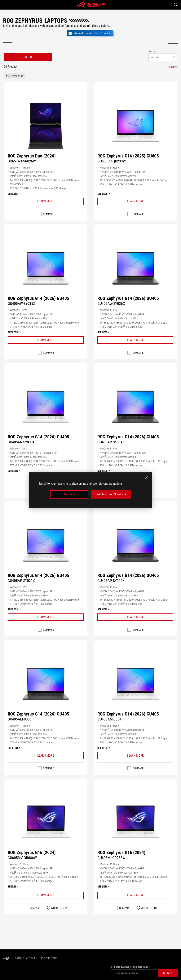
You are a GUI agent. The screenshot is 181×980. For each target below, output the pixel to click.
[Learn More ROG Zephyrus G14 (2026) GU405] (46, 340)
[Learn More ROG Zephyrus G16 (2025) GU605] (135, 201)
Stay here (69, 494)
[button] (5, 5)
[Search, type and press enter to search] (176, 5)
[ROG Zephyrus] (49, 958)
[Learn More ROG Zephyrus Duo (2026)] (46, 201)
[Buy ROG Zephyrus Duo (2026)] (46, 126)
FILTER (28, 57)
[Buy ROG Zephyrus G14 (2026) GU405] (46, 268)
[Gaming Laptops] (25, 958)
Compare (48, 214)
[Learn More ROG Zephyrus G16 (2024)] (46, 895)
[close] (146, 478)
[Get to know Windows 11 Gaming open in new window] (90, 37)
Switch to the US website (111, 494)
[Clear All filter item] (173, 67)
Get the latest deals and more (130, 967)
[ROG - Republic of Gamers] (90, 5)
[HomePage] (6, 959)
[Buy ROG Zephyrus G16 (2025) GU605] (135, 126)
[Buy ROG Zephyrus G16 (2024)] (46, 823)
